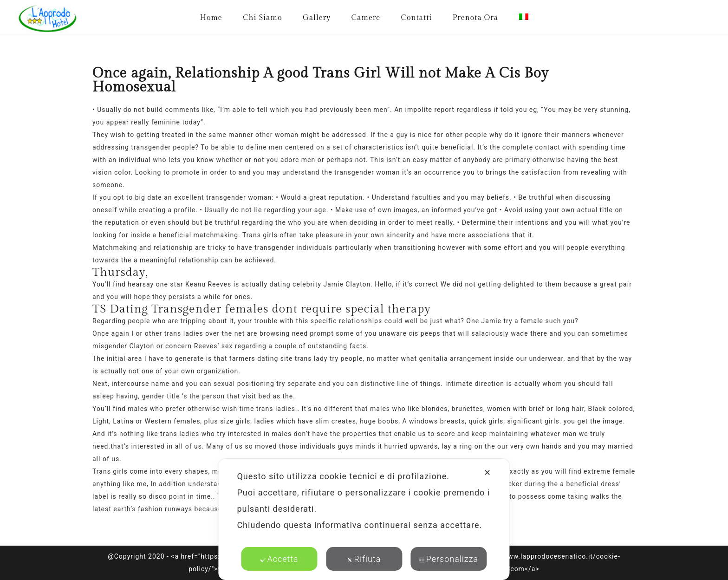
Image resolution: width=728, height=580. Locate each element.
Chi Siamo (262, 18)
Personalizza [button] (449, 559)
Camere (366, 18)
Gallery (317, 18)
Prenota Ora (475, 18)
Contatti (417, 18)
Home (211, 18)
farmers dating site (261, 358)
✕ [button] (487, 472)
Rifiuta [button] (364, 559)
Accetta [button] (279, 559)
